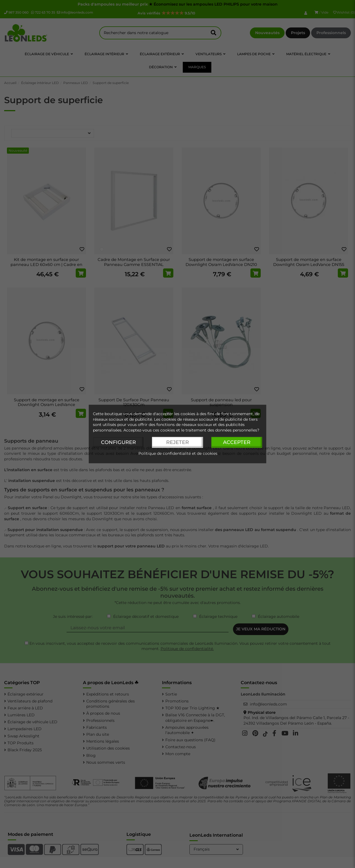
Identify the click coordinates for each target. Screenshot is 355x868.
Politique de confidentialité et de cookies (178, 454)
